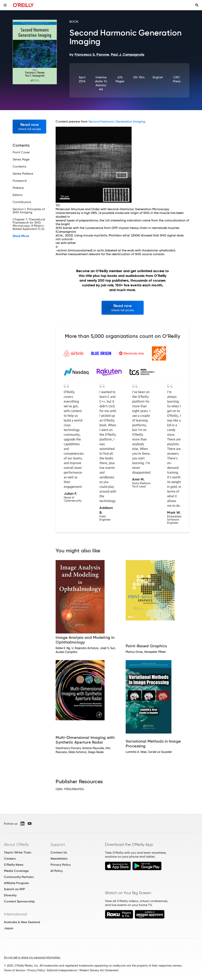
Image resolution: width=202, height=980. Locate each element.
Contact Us (59, 852)
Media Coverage (16, 871)
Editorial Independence (62, 970)
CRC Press (177, 79)
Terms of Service (14, 970)
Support (58, 844)
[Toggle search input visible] (197, 5)
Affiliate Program (16, 883)
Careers (10, 859)
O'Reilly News (14, 865)
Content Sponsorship (19, 901)
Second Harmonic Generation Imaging (117, 121)
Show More (21, 236)
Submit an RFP (14, 889)
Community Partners (19, 877)
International (15, 914)
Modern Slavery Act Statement (99, 970)
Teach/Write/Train (18, 852)
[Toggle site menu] (5, 5)
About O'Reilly (16, 844)
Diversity (10, 895)
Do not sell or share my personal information (32, 958)
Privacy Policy (61, 865)
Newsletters (59, 859)
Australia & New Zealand (22, 922)
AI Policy (57, 871)
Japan (9, 928)
